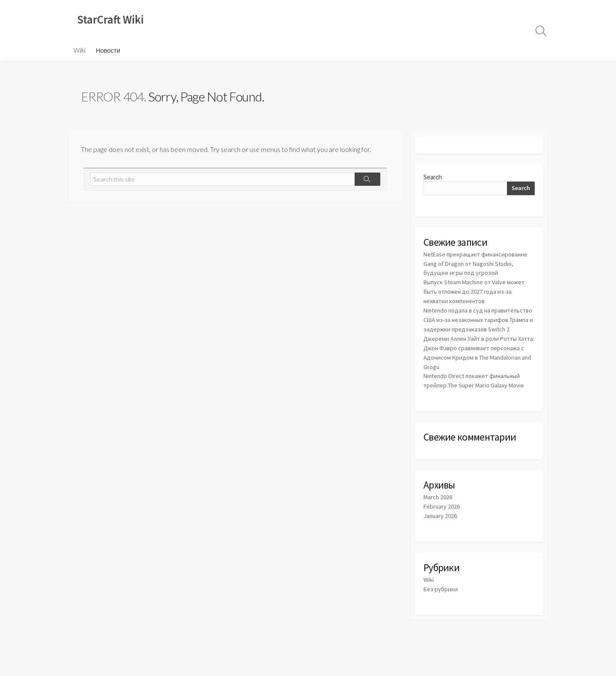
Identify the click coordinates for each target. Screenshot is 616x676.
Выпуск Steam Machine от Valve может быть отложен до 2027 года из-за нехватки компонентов (477, 291)
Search (433, 178)
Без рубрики (441, 592)
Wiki (80, 51)
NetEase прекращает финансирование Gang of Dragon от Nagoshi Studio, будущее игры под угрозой (478, 264)
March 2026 (438, 502)
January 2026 (441, 520)
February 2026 (442, 511)
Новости (108, 51)
